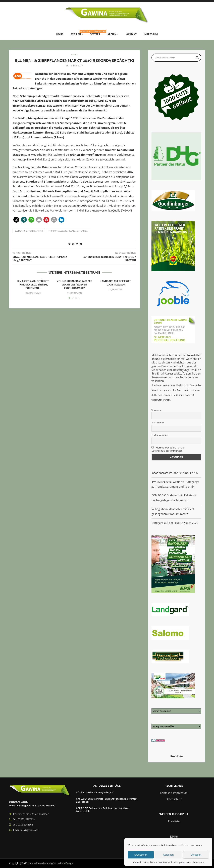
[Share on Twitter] (69, 244)
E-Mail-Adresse (160, 435)
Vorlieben (196, 855)
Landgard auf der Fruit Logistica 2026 (175, 523)
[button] (16, 220)
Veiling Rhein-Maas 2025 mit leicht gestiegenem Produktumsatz (74, 285)
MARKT (74, 55)
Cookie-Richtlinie (141, 862)
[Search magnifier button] (197, 58)
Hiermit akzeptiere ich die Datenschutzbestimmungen (168, 449)
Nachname (158, 422)
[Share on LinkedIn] (77, 244)
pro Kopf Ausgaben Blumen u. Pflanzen (68, 231)
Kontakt (131, 34)
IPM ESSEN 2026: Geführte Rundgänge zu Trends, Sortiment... (33, 285)
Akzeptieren (141, 855)
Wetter (95, 34)
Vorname (156, 410)
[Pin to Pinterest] (73, 244)
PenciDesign (67, 863)
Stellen (77, 33)
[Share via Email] (81, 244)
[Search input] (175, 58)
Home (60, 34)
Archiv (112, 34)
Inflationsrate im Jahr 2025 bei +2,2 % (175, 473)
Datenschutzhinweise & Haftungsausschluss (171, 862)
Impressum (198, 862)
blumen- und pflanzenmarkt (29, 231)
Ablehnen (168, 855)
